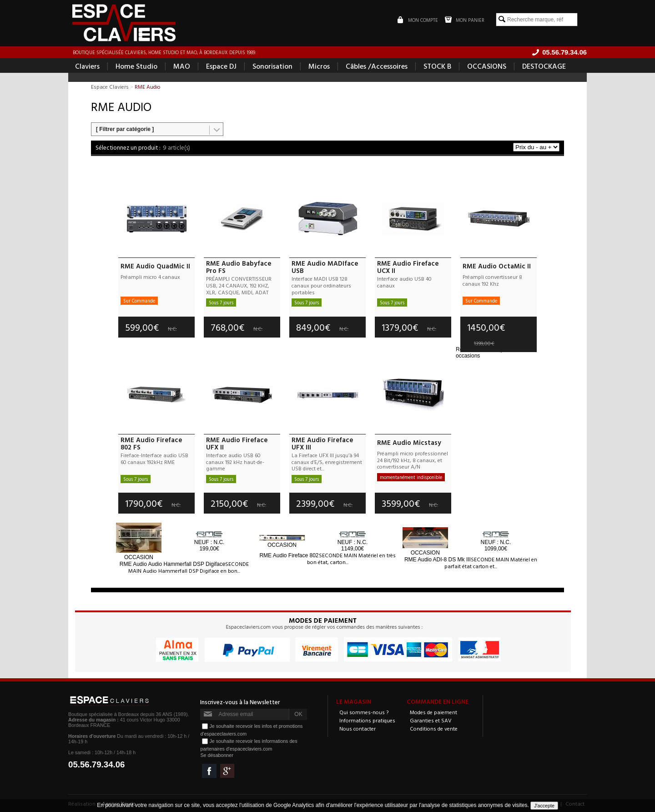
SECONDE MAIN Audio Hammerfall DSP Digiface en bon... (189, 567)
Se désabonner (217, 755)
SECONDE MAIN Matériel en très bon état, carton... (351, 559)
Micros (319, 66)
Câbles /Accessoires (377, 66)
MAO (182, 66)
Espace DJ (221, 66)
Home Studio (136, 66)
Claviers (87, 66)
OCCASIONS (487, 66)
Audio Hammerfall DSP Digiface (173, 564)
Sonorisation (272, 66)
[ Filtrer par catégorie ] (125, 130)
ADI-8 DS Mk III (438, 560)
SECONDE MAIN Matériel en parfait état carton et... (491, 562)
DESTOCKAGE (544, 66)
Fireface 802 (289, 556)
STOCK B (437, 66)
